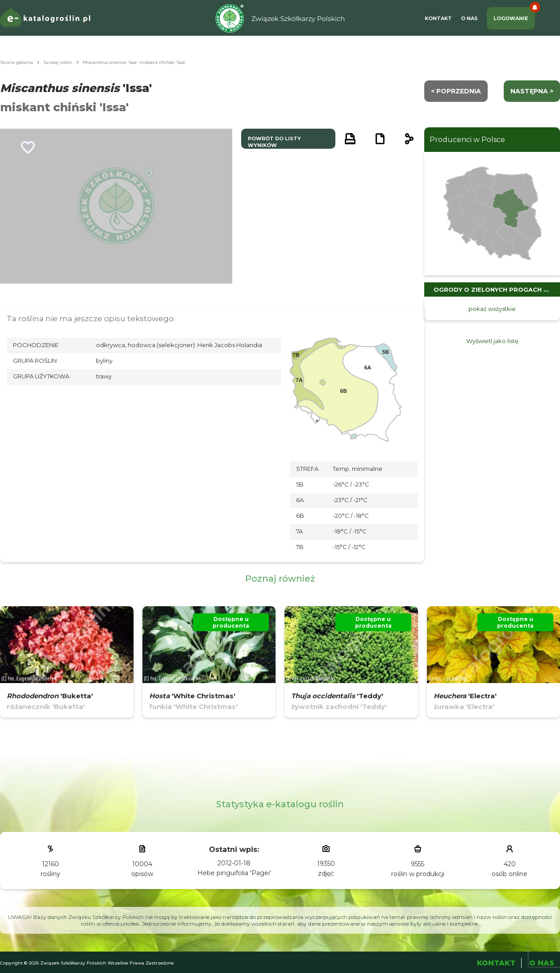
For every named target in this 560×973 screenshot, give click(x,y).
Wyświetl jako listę (492, 341)
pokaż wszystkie (492, 309)
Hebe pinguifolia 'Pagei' (234, 873)
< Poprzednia (456, 91)
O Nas (469, 18)
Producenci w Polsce (467, 140)
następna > (532, 91)
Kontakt (438, 18)
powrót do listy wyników (274, 142)
